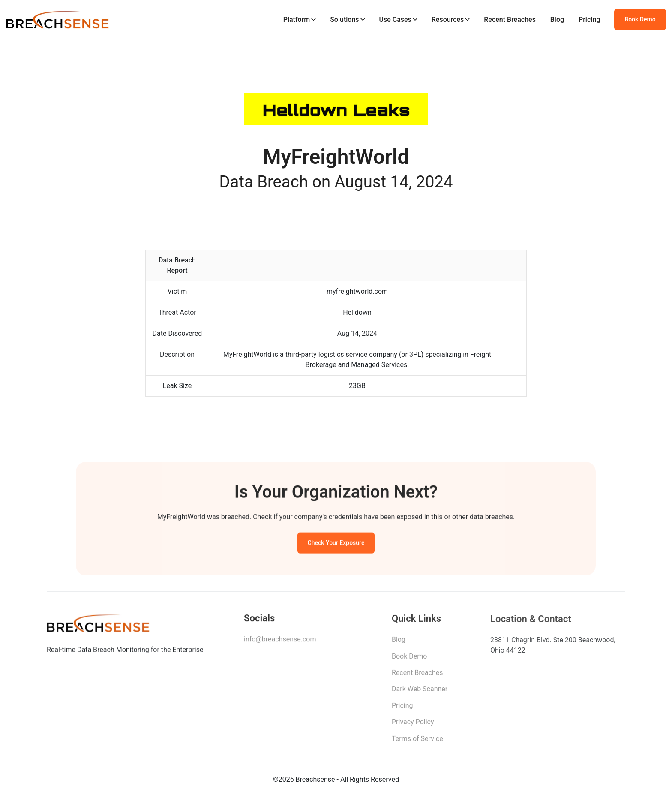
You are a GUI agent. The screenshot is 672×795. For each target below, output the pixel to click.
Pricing (589, 20)
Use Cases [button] (395, 20)
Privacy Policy (413, 724)
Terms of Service (417, 741)
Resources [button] (448, 20)
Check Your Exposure (336, 544)
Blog (557, 20)
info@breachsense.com (280, 641)
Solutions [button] (344, 20)
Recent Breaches (510, 20)
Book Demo (640, 19)
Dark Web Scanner (420, 691)
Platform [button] (297, 20)
